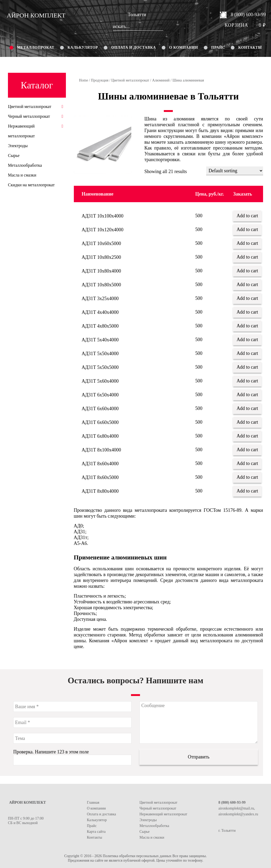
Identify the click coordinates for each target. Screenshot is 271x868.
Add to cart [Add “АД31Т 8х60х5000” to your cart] (247, 477)
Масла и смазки (22, 175)
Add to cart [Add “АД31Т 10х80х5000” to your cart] (247, 284)
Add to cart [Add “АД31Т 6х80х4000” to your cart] (247, 436)
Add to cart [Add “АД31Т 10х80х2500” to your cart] (247, 257)
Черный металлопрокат (29, 116)
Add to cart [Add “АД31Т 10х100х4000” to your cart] (247, 216)
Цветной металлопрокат (130, 80)
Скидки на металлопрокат (31, 185)
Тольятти (135, 15)
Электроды (18, 146)
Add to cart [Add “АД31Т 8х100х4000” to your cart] (247, 450)
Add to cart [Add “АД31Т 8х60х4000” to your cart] (247, 463)
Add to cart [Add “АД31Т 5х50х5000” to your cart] (247, 367)
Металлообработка (25, 165)
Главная (93, 803)
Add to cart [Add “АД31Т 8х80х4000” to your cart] (247, 491)
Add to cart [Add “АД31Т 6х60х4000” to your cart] (247, 408)
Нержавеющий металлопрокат (163, 814)
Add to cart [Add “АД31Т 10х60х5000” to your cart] (247, 243)
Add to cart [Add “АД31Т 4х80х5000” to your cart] (247, 326)
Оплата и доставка (134, 48)
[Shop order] (235, 171)
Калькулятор (83, 48)
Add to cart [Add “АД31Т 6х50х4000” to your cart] (247, 395)
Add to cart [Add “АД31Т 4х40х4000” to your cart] (247, 312)
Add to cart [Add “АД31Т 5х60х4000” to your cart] (247, 381)
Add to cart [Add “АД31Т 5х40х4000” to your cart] (247, 340)
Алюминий (161, 80)
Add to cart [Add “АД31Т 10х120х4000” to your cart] (247, 229)
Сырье (14, 155)
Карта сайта (96, 832)
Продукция (100, 80)
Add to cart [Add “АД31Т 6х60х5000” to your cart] (247, 422)
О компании (184, 48)
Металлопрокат (36, 48)
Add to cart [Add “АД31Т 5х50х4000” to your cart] (247, 353)
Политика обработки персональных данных (137, 856)
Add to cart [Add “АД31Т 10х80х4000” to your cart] (247, 271)
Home (84, 80)
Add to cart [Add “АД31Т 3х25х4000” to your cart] (247, 298)
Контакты (250, 48)
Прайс (218, 48)
